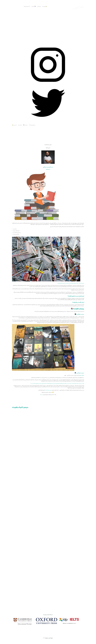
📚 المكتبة (34, 6)
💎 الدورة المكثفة (27, 6)
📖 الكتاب (39, 6)
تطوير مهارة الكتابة (48, 390)
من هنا (41, 395)
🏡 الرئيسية (45, 6)
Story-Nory (82, 375)
